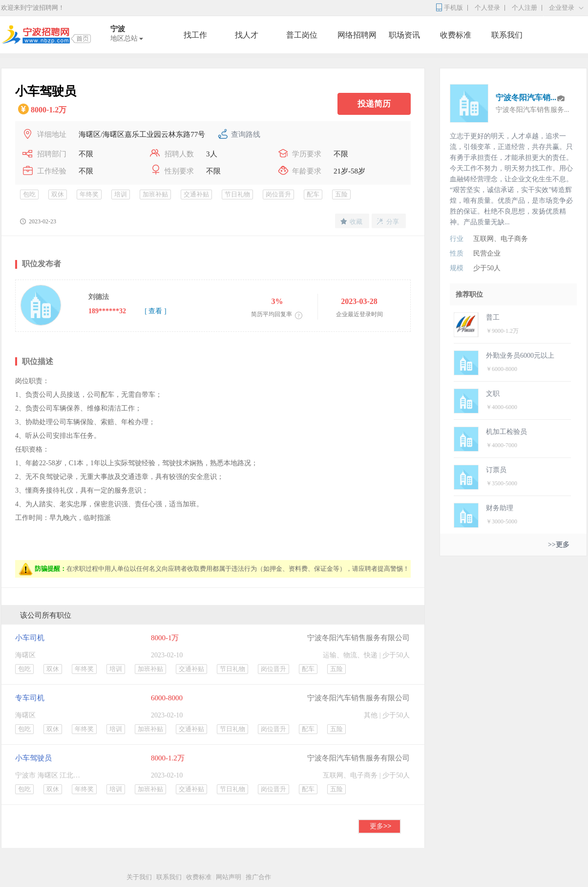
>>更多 (559, 545)
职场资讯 (404, 35)
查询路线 (246, 134)
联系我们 (507, 35)
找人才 (247, 35)
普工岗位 (302, 35)
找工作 (195, 35)
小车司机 (30, 638)
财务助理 (500, 508)
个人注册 (525, 8)
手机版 (453, 8)
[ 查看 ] (155, 311)
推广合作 (258, 877)
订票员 (496, 470)
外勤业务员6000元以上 (520, 356)
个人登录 (487, 8)
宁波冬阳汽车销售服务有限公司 (358, 638)
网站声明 (229, 877)
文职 (493, 394)
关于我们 (139, 877)
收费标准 (456, 35)
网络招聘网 (357, 35)
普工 (493, 317)
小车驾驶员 (33, 758)
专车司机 (30, 698)
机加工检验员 (506, 432)
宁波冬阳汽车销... (526, 97)
